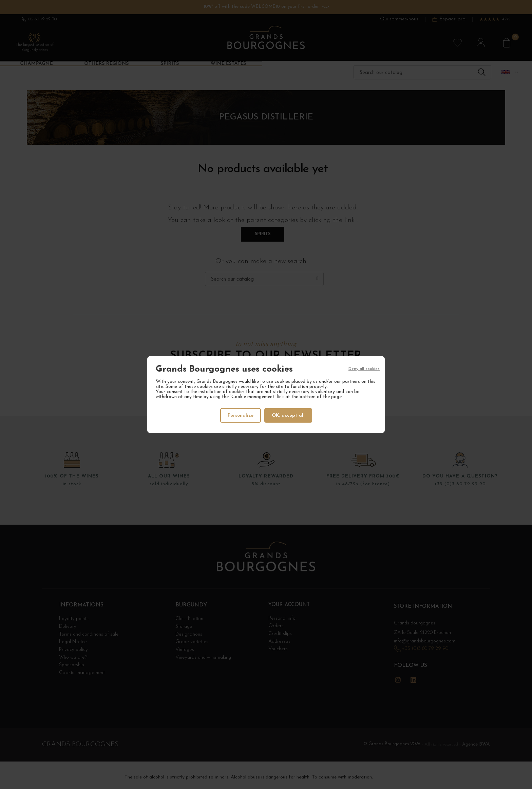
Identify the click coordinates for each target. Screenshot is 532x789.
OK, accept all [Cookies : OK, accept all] (289, 415)
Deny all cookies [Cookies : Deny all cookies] (364, 369)
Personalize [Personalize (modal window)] (240, 415)
